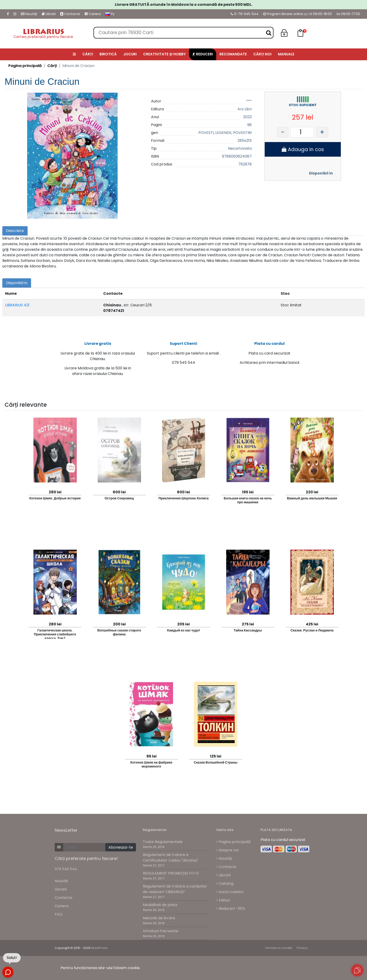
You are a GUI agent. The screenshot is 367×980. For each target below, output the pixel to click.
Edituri (223, 900)
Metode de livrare (159, 918)
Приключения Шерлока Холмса (183, 498)
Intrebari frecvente (161, 931)
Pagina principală (25, 66)
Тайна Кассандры (248, 630)
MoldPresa (99, 948)
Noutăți (29, 14)
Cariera (93, 14)
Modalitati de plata (160, 905)
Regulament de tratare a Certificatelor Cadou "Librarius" (171, 858)
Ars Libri (245, 109)
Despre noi (227, 850)
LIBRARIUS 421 (17, 305)
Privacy (302, 948)
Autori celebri (230, 892)
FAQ (59, 914)
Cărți (52, 66)
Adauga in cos (303, 149)
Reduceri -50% (231, 909)
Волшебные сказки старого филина (119, 632)
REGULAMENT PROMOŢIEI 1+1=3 (171, 873)
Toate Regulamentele (163, 842)
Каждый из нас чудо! (183, 630)
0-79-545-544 (245, 14)
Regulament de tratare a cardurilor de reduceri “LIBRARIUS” (175, 889)
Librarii (49, 14)
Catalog (225, 883)
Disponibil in (321, 173)
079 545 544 (66, 869)
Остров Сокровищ (119, 498)
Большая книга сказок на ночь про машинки (248, 500)
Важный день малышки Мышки (312, 498)
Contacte (70, 14)
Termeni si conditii (278, 948)
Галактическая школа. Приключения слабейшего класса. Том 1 (55, 633)
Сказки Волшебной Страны (216, 762)
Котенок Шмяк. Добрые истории (55, 498)
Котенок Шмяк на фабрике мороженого (151, 764)
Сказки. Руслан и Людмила (312, 630)
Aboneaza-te (121, 847)
